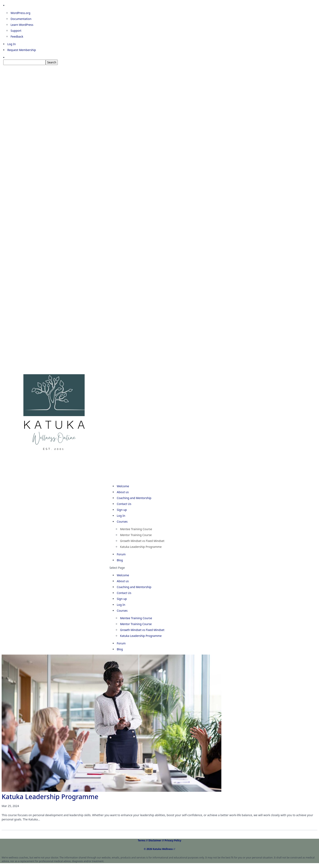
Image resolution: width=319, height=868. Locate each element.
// (159, 849)
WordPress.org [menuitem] (20, 13)
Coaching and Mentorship (134, 498)
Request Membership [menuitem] (22, 50)
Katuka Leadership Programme (141, 547)
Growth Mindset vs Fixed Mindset (142, 541)
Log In (121, 605)
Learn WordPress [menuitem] (22, 25)
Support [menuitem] (16, 31)
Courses (122, 611)
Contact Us (124, 593)
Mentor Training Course (136, 535)
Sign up (122, 599)
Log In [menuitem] (11, 44)
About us (123, 581)
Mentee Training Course (136, 529)
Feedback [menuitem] (17, 36)
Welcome (123, 575)
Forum (121, 643)
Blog (120, 649)
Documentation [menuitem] (21, 19)
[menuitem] (161, 62)
